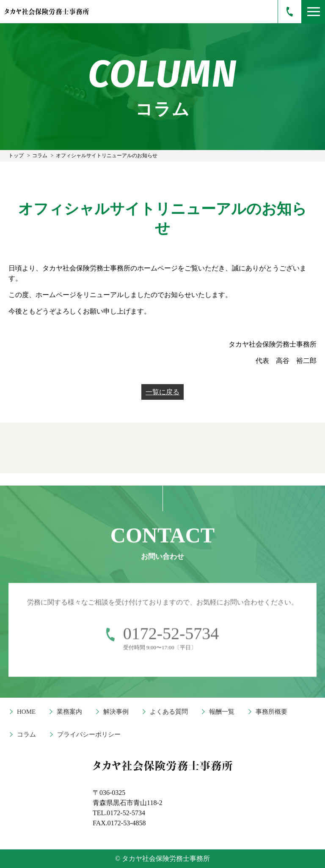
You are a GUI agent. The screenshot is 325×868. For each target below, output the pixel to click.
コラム (40, 156)
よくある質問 (169, 712)
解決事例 (116, 712)
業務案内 (69, 712)
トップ (16, 156)
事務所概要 (271, 712)
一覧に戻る (162, 392)
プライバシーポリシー (89, 734)
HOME (26, 712)
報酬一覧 (222, 712)
